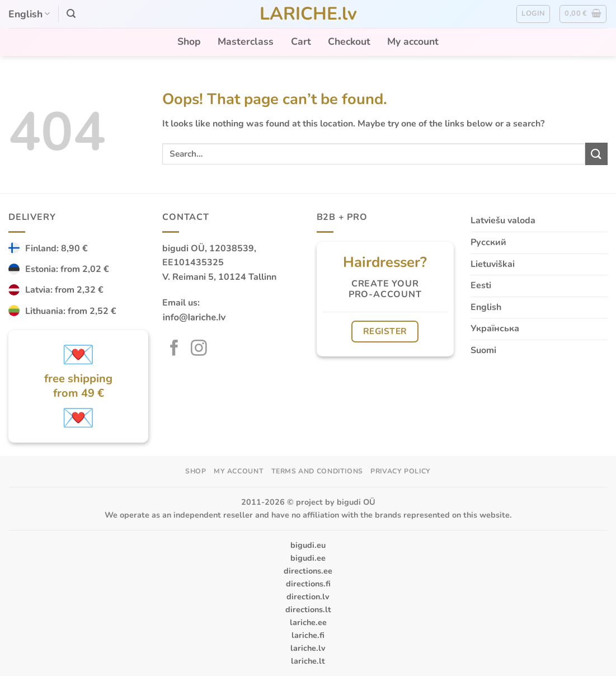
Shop (189, 41)
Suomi (483, 350)
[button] (71, 14)
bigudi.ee (308, 558)
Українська (495, 328)
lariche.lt (308, 661)
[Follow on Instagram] (199, 349)
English (29, 14)
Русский (488, 242)
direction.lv (308, 597)
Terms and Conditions (317, 471)
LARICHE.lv (308, 14)
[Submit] (596, 154)
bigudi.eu (308, 545)
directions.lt (308, 609)
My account (413, 41)
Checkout (349, 41)
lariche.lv (308, 648)
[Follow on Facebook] (174, 349)
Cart (301, 41)
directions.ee (308, 571)
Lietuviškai (493, 264)
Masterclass (246, 41)
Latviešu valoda (503, 220)
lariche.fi (308, 635)
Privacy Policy (401, 471)
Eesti (481, 285)
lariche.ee (308, 622)
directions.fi (308, 584)
